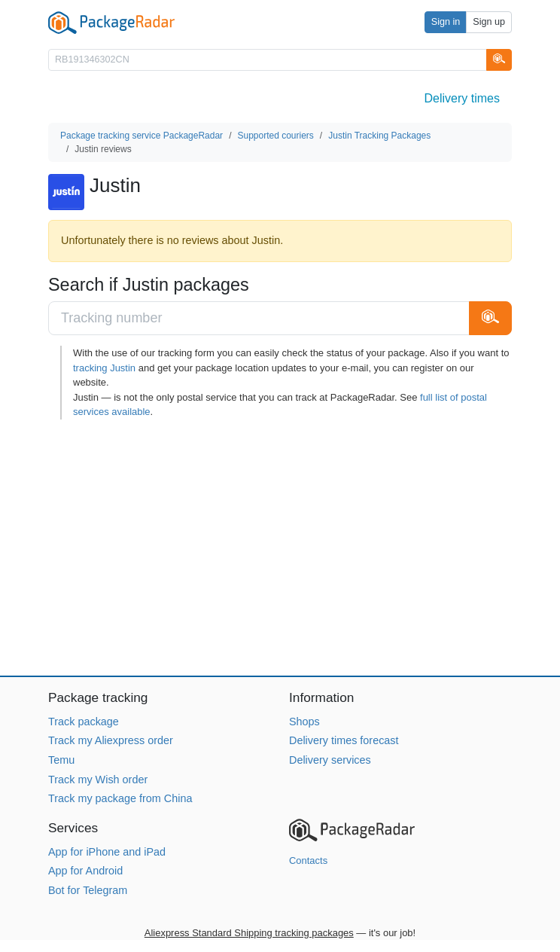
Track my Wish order (98, 780)
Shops (304, 722)
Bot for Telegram (88, 890)
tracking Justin (104, 368)
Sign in (446, 22)
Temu (61, 760)
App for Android (85, 871)
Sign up (489, 22)
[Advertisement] (280, 548)
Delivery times (462, 98)
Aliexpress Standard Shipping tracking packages (249, 933)
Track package (84, 722)
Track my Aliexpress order (111, 740)
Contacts (308, 860)
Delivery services (330, 760)
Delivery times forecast (344, 740)
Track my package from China (120, 798)
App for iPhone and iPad (107, 852)
